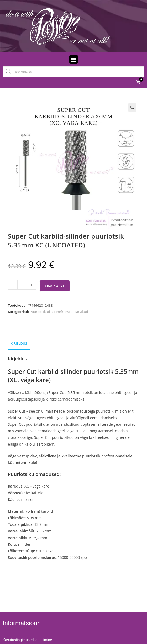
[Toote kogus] (22, 285)
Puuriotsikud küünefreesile (51, 312)
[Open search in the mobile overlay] (73, 72)
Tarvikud (81, 312)
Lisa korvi (55, 286)
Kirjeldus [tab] (19, 343)
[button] (74, 59)
